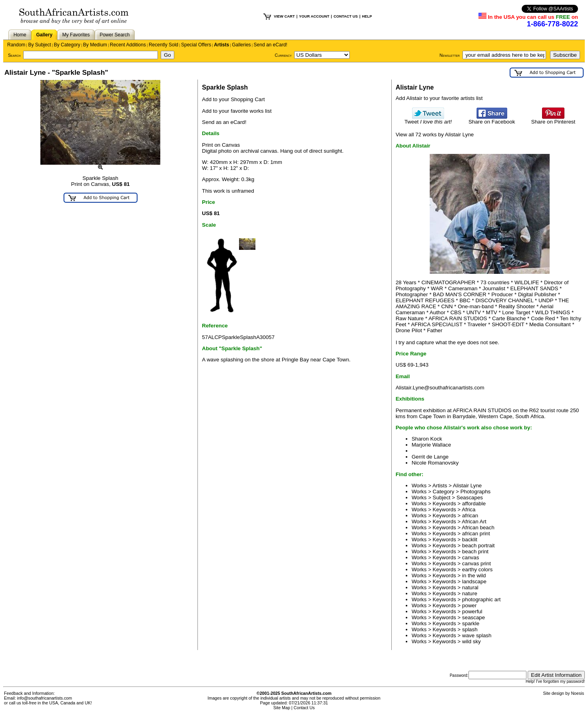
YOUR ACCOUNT (314, 16)
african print (476, 534)
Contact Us (304, 708)
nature (470, 593)
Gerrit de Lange (430, 457)
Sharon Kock (427, 439)
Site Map (282, 708)
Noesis (577, 693)
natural (470, 587)
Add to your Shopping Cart (233, 99)
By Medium (95, 45)
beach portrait (478, 545)
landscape (474, 581)
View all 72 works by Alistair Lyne (435, 135)
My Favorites (76, 35)
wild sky (471, 641)
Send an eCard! (271, 45)
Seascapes (470, 498)
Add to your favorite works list (237, 111)
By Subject (39, 45)
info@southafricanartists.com (45, 698)
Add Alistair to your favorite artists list (439, 98)
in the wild (474, 575)
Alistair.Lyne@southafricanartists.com (440, 388)
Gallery (44, 35)
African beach (478, 528)
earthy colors (477, 569)
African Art (474, 522)
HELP (367, 16)
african (470, 516)
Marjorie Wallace (432, 445)
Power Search (115, 35)
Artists (221, 45)
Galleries (241, 45)
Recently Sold (163, 45)
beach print (475, 551)
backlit (470, 539)
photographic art (481, 599)
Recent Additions (128, 45)
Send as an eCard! (224, 122)
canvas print (476, 563)
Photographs (476, 492)
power (469, 605)
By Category (67, 45)
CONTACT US (345, 16)
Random (16, 45)
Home (20, 35)
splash (470, 629)
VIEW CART (284, 16)
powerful (472, 611)
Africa (468, 510)
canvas (470, 557)
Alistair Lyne (467, 486)
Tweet (428, 119)
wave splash (477, 635)
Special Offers (196, 45)
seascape (473, 617)
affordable (474, 504)
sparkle (471, 623)
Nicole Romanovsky (435, 463)
